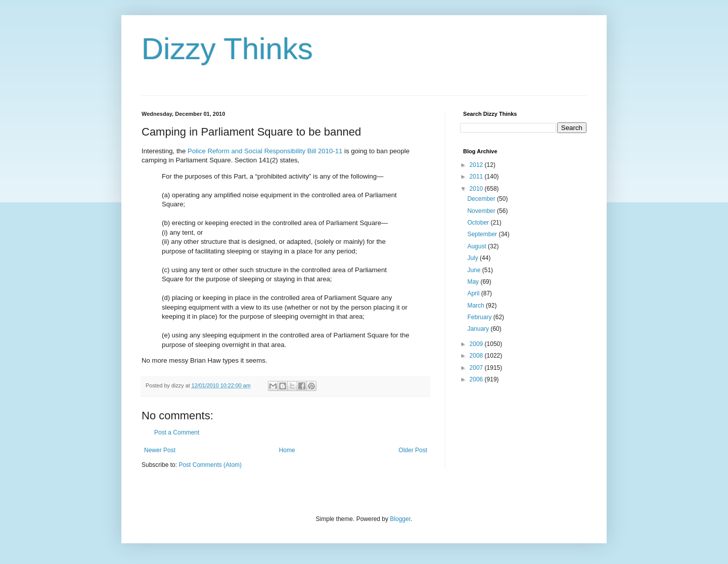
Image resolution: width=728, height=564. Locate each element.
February (480, 317)
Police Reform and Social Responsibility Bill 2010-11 (265, 151)
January (479, 329)
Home (287, 450)
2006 (477, 379)
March (476, 306)
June (474, 270)
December (482, 199)
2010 (477, 189)
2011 (477, 177)
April (474, 293)
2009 (477, 344)
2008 (477, 356)
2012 (477, 165)
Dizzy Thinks (227, 49)
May (474, 282)
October (479, 223)
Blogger (400, 519)
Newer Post (160, 450)
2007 (477, 368)
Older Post (413, 450)
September (483, 234)
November (482, 211)
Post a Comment (177, 432)
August (477, 246)
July (473, 258)
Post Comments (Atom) (210, 465)
